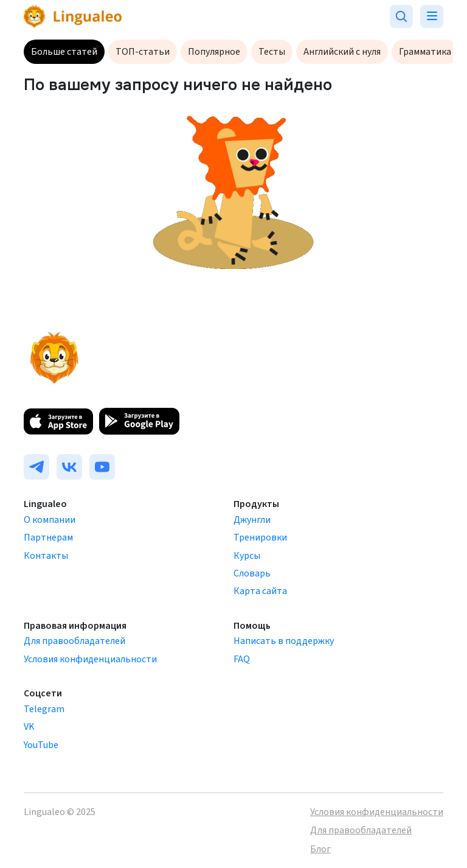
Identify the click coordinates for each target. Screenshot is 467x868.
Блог (320, 849)
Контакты (46, 556)
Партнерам (48, 537)
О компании (50, 520)
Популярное (214, 52)
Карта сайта (260, 591)
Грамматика (425, 52)
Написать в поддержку (284, 641)
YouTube (41, 745)
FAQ (242, 659)
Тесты (272, 52)
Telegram (44, 709)
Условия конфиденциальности (90, 659)
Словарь (252, 573)
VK (29, 727)
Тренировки (260, 537)
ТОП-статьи (143, 52)
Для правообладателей (74, 641)
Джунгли (252, 520)
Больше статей (64, 52)
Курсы (247, 556)
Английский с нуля (342, 52)
